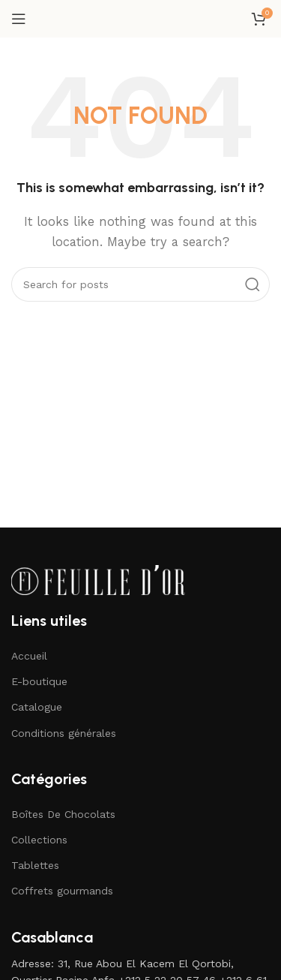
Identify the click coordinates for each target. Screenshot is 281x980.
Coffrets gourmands (62, 891)
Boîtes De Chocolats (63, 814)
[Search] (140, 284)
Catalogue (37, 707)
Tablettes (35, 865)
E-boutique (39, 681)
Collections (39, 840)
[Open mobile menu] (19, 19)
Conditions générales (64, 733)
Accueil (29, 656)
